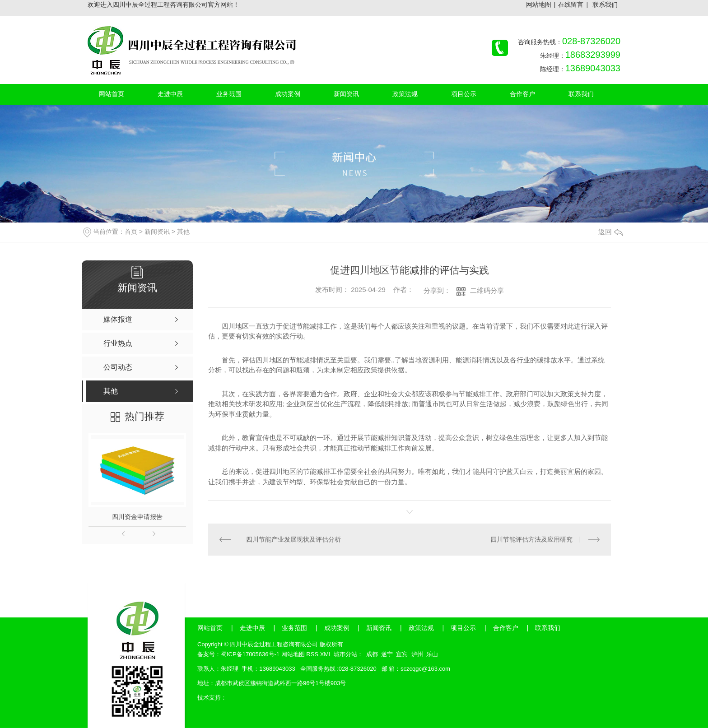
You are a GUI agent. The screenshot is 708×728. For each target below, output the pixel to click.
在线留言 (571, 5)
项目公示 (463, 628)
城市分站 (345, 654)
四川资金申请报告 (137, 517)
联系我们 (605, 5)
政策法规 (421, 628)
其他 (183, 232)
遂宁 (387, 654)
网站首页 (210, 628)
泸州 (417, 654)
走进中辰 (252, 628)
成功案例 (337, 628)
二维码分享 (487, 290)
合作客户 (506, 628)
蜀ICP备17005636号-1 (250, 654)
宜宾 (402, 654)
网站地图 (539, 5)
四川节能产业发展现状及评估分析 (293, 539)
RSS (312, 654)
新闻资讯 (157, 232)
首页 (131, 232)
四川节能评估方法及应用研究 (531, 539)
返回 (610, 232)
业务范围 (294, 628)
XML (326, 654)
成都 (372, 654)
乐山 (432, 654)
